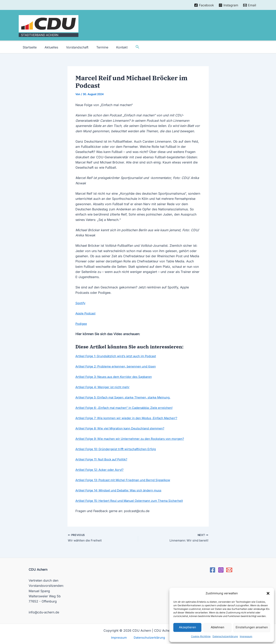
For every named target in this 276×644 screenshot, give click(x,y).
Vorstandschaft (73, 47)
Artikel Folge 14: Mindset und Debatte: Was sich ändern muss (121, 490)
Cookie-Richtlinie (201, 636)
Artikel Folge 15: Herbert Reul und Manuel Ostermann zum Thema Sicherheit (132, 500)
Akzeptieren (187, 627)
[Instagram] (229, 5)
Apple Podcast (86, 313)
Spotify (81, 303)
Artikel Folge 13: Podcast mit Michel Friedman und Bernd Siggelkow (126, 480)
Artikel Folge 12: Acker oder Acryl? (101, 469)
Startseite (29, 47)
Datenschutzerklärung (225, 636)
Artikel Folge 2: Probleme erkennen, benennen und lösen (118, 366)
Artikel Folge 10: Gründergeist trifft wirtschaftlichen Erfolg (118, 449)
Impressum (246, 636)
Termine (97, 47)
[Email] (250, 5)
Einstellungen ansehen (252, 627)
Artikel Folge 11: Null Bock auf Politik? (104, 459)
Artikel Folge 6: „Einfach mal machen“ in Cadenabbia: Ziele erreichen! (128, 407)
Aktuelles (49, 47)
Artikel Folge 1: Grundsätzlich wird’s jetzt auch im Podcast (119, 356)
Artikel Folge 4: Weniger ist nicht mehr (104, 387)
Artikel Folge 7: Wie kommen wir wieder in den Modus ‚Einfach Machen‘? (130, 418)
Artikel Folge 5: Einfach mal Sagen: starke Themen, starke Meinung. (126, 397)
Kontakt (115, 47)
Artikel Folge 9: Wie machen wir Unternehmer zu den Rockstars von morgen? (133, 438)
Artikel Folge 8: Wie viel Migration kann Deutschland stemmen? (123, 428)
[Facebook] (204, 5)
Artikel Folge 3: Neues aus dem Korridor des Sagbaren (116, 377)
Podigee (82, 324)
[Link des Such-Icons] (130, 47)
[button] (268, 593)
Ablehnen (217, 627)
